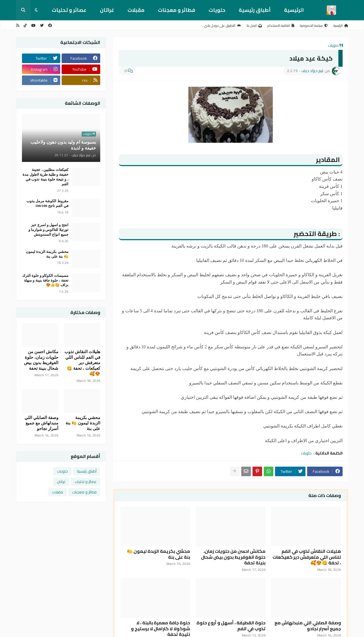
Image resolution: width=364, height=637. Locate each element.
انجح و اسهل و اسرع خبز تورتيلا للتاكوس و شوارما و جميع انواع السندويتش (48, 230)
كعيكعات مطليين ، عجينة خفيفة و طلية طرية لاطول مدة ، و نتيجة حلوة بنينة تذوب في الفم (45, 177)
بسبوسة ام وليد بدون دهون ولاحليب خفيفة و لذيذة (63, 145)
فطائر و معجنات (177, 10)
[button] (36, 10)
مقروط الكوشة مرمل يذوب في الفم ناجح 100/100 (47, 203)
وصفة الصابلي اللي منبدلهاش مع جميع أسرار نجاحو (308, 626)
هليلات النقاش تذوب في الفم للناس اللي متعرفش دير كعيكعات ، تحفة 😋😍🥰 (307, 557)
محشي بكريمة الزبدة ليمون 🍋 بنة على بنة (158, 554)
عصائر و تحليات (69, 10)
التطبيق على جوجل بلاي (223, 25)
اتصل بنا (254, 25)
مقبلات (136, 10)
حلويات (217, 10)
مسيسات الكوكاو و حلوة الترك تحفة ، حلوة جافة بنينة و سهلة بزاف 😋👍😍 (45, 280)
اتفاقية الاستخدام (281, 25)
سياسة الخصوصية (314, 25)
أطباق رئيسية (255, 10)
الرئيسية (294, 10)
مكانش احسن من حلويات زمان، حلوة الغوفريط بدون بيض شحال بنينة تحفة (233, 557)
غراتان (107, 10)
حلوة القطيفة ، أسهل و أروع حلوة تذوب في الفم (231, 626)
